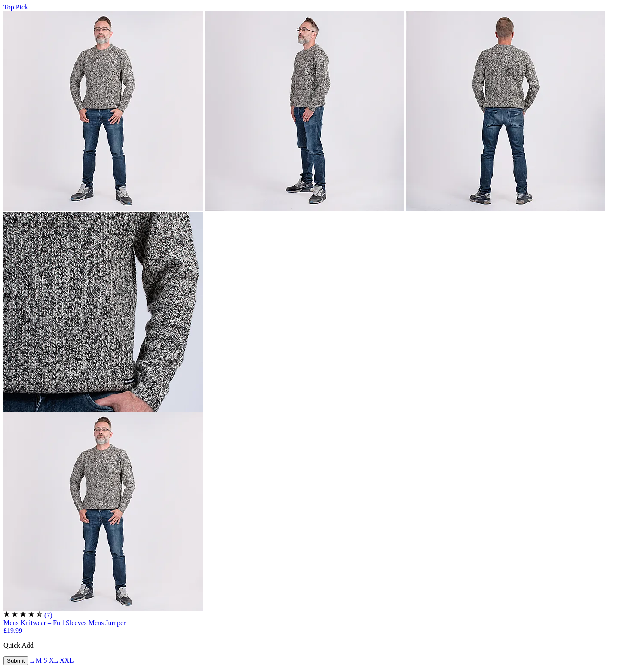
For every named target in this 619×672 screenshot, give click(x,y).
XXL (67, 660)
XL (54, 660)
